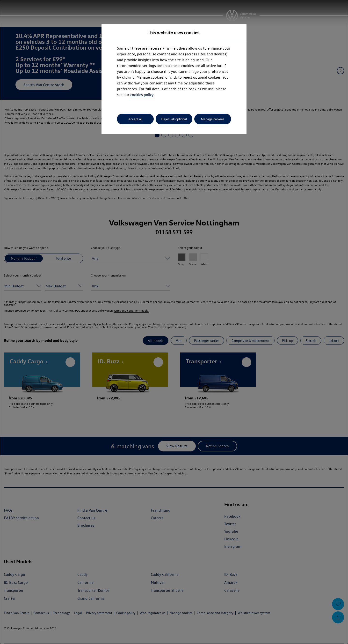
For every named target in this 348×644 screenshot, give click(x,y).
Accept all (135, 119)
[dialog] (174, 322)
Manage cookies (213, 119)
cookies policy (142, 95)
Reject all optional (174, 119)
